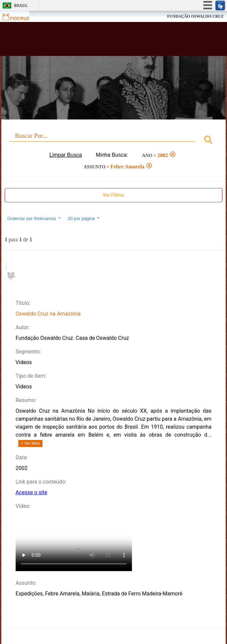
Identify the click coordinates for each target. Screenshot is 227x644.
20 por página (84, 218)
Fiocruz (20, 16)
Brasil (21, 5)
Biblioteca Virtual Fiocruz (94, 41)
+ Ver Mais (30, 443)
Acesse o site (31, 492)
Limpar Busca (66, 155)
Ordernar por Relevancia (34, 218)
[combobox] (113, 141)
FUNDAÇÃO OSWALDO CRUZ (195, 16)
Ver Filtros (113, 195)
